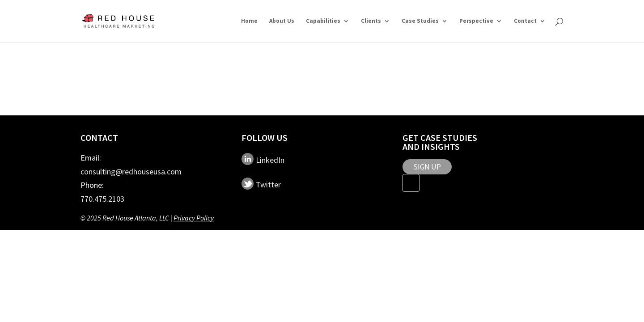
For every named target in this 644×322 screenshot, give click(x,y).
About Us (282, 21)
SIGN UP (427, 167)
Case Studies (420, 21)
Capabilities (323, 21)
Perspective (476, 21)
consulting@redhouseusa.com (131, 172)
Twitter (268, 184)
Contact (525, 21)
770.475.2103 (102, 199)
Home (249, 21)
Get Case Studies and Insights (440, 142)
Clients (371, 21)
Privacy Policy (194, 218)
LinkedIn (270, 160)
